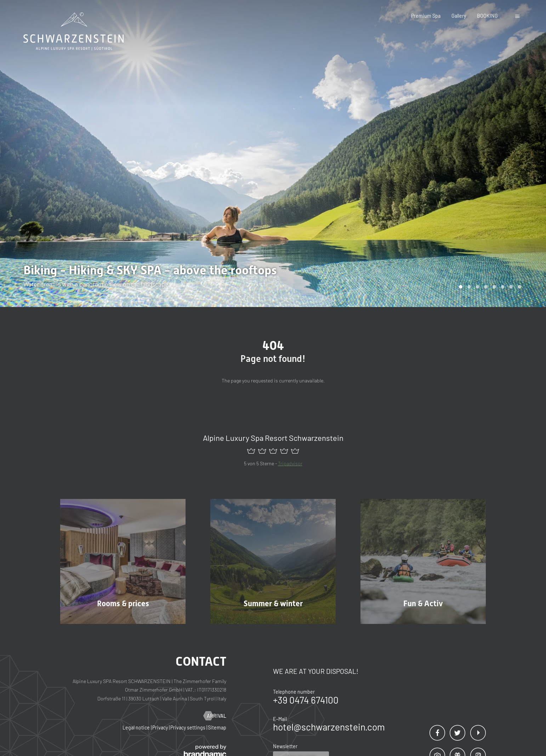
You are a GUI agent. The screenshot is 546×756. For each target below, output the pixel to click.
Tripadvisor (290, 463)
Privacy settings (188, 727)
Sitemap (217, 727)
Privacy (161, 727)
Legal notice (137, 727)
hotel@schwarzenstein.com (329, 727)
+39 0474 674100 (306, 700)
